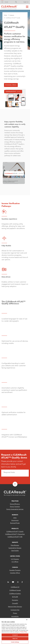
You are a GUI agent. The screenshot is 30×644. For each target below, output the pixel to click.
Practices (15, 501)
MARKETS (15, 515)
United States (15, 556)
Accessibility (15, 617)
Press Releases (15, 545)
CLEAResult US (15, 587)
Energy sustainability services (15, 509)
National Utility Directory (15, 607)
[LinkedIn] (8, 582)
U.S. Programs (15, 559)
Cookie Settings (15, 642)
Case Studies (15, 551)
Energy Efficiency (15, 504)
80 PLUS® (15, 597)
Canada (6, 2)
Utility (15, 518)
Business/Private (15, 523)
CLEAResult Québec (15, 594)
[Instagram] (18, 582)
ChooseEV (15, 603)
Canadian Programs (15, 570)
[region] (15, 631)
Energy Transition (15, 507)
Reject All (15, 639)
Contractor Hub (15, 610)
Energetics (15, 600)
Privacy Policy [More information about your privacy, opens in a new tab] (24, 632)
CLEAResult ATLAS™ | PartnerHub (15, 534)
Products (15, 529)
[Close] (27, 620)
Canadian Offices (15, 573)
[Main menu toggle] (27, 7)
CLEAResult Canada (15, 590)
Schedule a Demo (11, 85)
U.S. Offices (15, 562)
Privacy (15, 613)
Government (15, 521)
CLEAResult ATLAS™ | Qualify (15, 532)
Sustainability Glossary (15, 548)
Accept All (15, 635)
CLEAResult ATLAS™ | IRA (15, 537)
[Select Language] (23, 2)
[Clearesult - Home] (15, 493)
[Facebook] (22, 582)
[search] (16, 2)
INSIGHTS (15, 542)
